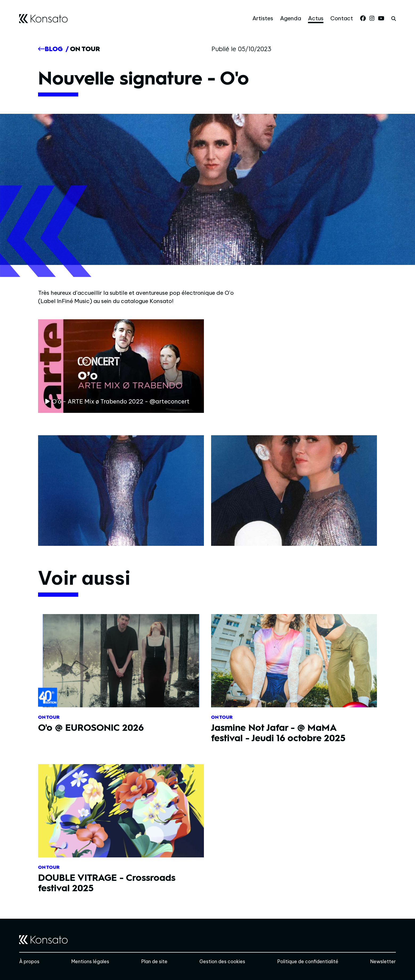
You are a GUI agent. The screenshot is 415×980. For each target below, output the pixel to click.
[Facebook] (363, 18)
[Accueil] (43, 19)
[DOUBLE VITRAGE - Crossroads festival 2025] (121, 832)
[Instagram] (372, 18)
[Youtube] (381, 18)
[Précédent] (50, 49)
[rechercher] (394, 19)
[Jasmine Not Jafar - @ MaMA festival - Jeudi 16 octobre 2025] (294, 682)
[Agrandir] (121, 491)
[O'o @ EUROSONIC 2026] (121, 677)
